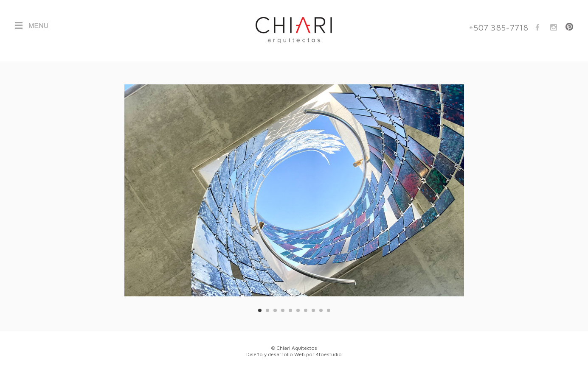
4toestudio (329, 354)
